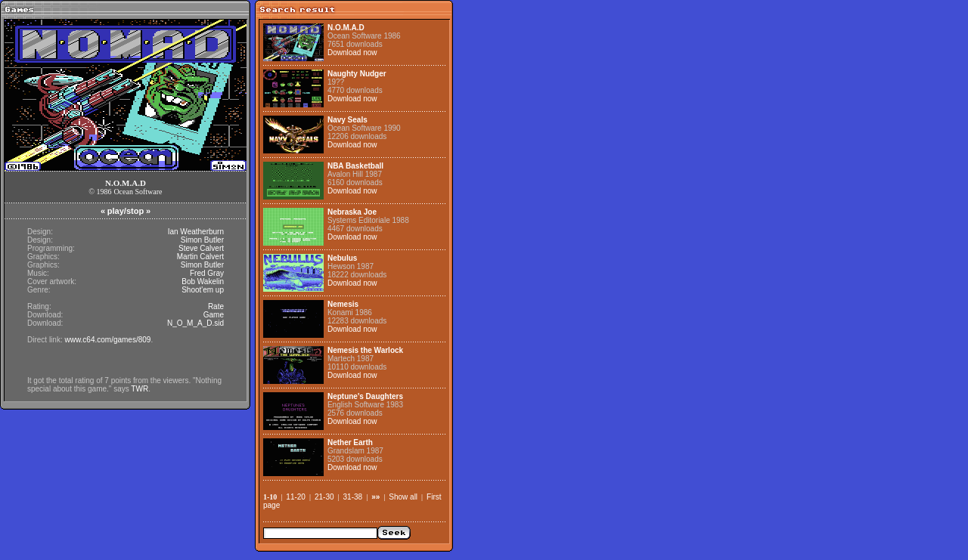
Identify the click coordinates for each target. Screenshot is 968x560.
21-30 (324, 497)
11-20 (296, 497)
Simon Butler (202, 240)
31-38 (353, 497)
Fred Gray (207, 273)
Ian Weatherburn (196, 232)
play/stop (126, 211)
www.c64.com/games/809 (107, 340)
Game (214, 315)
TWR (140, 389)
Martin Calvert (200, 257)
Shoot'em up (203, 290)
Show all (403, 497)
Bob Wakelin (203, 282)
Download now (352, 53)
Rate (216, 306)
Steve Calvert (201, 248)
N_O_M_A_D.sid (195, 323)
